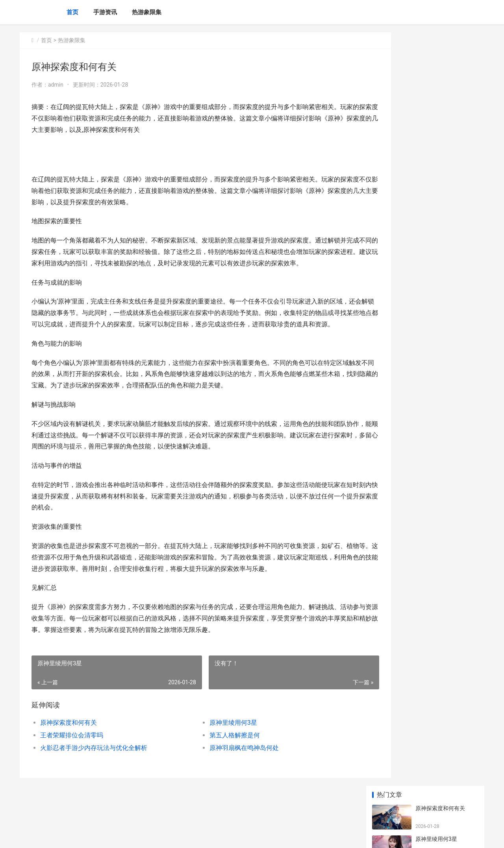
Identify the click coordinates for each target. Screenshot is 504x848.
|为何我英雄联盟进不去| (444, 296)
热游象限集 (147, 12)
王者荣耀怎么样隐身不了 (446, 358)
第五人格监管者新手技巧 (446, 266)
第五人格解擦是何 (218, 758)
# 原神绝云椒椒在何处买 (445, 477)
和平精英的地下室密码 (443, 389)
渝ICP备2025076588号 (127, 835)
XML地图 (162, 835)
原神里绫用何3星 (217, 745)
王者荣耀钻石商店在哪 (443, 327)
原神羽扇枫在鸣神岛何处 (228, 771)
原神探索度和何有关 (69, 745)
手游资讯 (105, 12)
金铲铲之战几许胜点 (440, 507)
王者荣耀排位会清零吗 (72, 758)
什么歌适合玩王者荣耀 (443, 235)
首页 (72, 12)
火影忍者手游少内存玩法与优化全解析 (94, 771)
